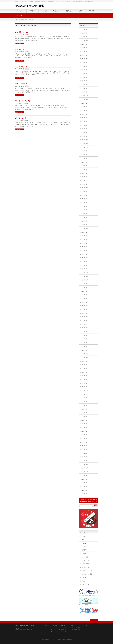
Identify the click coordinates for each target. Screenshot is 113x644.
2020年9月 (84, 214)
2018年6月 (84, 295)
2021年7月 (84, 199)
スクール (84, 553)
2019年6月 (84, 251)
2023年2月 (84, 133)
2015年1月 (84, 428)
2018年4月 (84, 302)
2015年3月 (84, 420)
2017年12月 (85, 317)
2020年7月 (84, 217)
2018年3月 (84, 306)
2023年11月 (85, 99)
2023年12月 (85, 96)
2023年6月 (84, 118)
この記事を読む (19, 43)
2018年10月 (85, 280)
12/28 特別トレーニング (22, 32)
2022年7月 (84, 158)
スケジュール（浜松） (88, 571)
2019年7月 (84, 247)
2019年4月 (84, 258)
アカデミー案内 (86, 560)
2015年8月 (84, 402)
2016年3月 (84, 380)
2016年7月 (84, 365)
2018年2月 (84, 310)
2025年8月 (84, 44)
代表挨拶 (84, 543)
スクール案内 (85, 557)
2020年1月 (84, 225)
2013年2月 (84, 490)
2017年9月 (84, 328)
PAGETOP (94, 620)
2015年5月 (84, 413)
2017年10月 (85, 324)
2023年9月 (84, 107)
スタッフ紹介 (85, 564)
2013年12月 (85, 464)
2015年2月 (84, 424)
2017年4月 (84, 346)
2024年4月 (84, 81)
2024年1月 (84, 92)
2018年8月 (84, 287)
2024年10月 (85, 59)
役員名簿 (84, 550)
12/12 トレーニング (21, 66)
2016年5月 (84, 372)
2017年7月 (84, 335)
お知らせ (84, 578)
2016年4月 (84, 376)
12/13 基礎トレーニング (22, 49)
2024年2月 (84, 88)
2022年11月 (85, 144)
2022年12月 (85, 140)
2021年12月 (85, 181)
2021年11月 (85, 184)
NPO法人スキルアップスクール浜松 (54, 640)
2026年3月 (84, 29)
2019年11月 (85, 232)
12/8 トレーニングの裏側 (23, 101)
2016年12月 (85, 354)
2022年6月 (84, 162)
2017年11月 (85, 321)
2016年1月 (84, 387)
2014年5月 (84, 450)
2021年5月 (84, 206)
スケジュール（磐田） (88, 574)
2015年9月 (84, 398)
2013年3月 (84, 486)
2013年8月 (84, 479)
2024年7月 (84, 70)
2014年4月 (84, 453)
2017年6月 (84, 339)
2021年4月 (84, 210)
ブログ (83, 581)
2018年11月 (85, 276)
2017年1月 (84, 350)
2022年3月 (84, 173)
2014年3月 (84, 457)
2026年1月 (84, 37)
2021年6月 (84, 203)
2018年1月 (84, 313)
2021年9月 (84, 192)
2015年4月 (84, 416)
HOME (16, 19)
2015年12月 (85, 391)
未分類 (27, 35)
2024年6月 (84, 74)
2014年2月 (84, 461)
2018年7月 (84, 291)
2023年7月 (84, 114)
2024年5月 (84, 77)
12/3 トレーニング (20, 118)
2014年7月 (84, 442)
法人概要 (84, 547)
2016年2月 (84, 383)
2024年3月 (84, 85)
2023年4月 (84, 125)
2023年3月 (84, 129)
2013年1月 (84, 494)
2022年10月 (85, 147)
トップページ (85, 536)
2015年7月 (84, 405)
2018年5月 (84, 298)
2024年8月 (84, 66)
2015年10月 (85, 394)
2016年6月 (84, 369)
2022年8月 (84, 155)
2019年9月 (84, 240)
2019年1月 (84, 269)
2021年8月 (84, 195)
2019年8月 (84, 243)
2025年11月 (85, 40)
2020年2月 (84, 221)
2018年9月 (84, 284)
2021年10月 (85, 188)
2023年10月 (85, 103)
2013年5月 (84, 483)
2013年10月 (85, 472)
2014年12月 (85, 431)
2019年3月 (84, 262)
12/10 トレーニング (21, 84)
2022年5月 (84, 166)
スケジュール (85, 567)
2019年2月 (84, 265)
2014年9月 (84, 435)
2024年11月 (85, 55)
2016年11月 (85, 357)
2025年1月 (84, 52)
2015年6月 (84, 409)
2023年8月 (84, 110)
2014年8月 (84, 439)
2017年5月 (84, 343)
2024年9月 (84, 63)
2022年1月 (84, 177)
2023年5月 (84, 122)
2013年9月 (84, 475)
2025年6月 (84, 48)
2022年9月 (84, 151)
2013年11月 (85, 468)
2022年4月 (84, 169)
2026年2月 (84, 33)
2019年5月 (84, 254)
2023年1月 (84, 136)
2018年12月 (85, 273)
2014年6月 (84, 446)
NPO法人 (84, 540)
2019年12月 (85, 228)
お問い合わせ (85, 585)
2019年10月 (85, 236)
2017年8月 (84, 332)
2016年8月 (84, 361)
